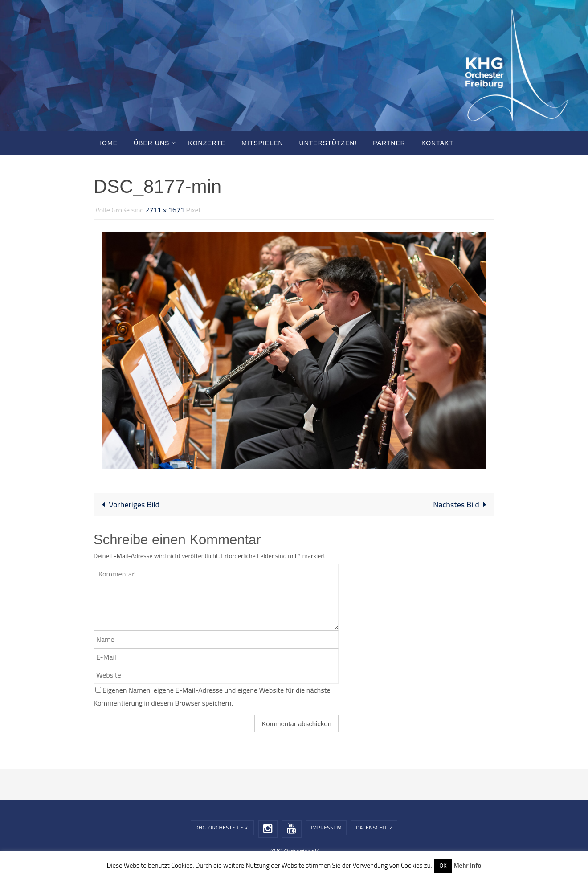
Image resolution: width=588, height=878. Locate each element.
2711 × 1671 (165, 210)
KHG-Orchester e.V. (222, 827)
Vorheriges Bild (129, 504)
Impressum (326, 827)
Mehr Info (467, 865)
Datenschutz (374, 827)
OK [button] (443, 866)
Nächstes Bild (462, 504)
